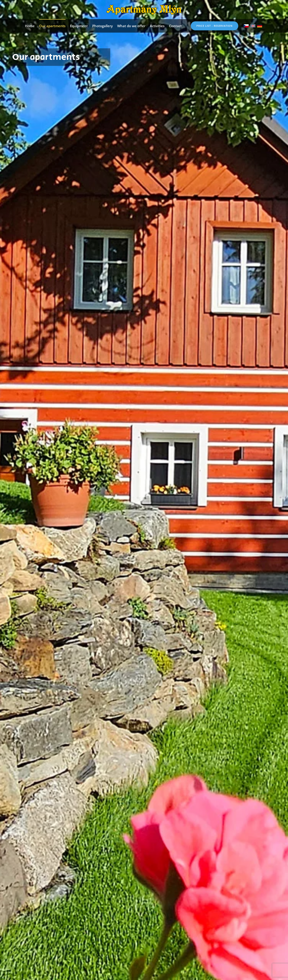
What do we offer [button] (131, 26)
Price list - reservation (215, 26)
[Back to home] (144, 10)
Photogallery (102, 26)
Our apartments (52, 26)
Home (30, 26)
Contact (175, 26)
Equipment (79, 26)
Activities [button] (157, 26)
